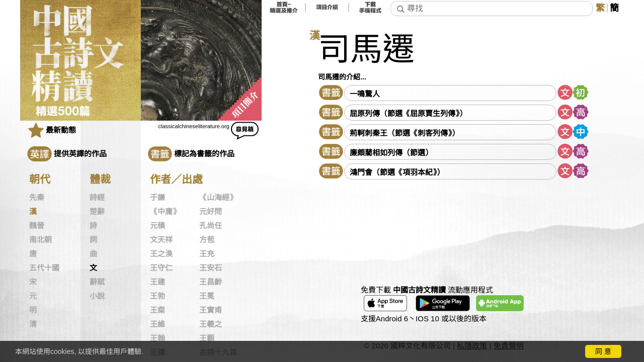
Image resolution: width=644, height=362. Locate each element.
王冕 (207, 296)
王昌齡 (211, 282)
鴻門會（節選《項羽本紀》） (397, 172)
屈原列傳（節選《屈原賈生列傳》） (408, 113)
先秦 (37, 198)
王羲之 (211, 324)
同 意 (603, 351)
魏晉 (37, 226)
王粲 (157, 310)
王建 (157, 282)
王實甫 (211, 310)
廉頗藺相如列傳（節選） (391, 153)
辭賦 (97, 282)
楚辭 (97, 212)
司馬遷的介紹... (342, 77)
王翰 (157, 338)
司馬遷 (366, 50)
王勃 (157, 296)
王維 (157, 324)
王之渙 (161, 254)
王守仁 (161, 268)
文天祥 (161, 240)
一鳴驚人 (365, 94)
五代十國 (44, 268)
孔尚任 (211, 226)
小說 (97, 296)
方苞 (207, 240)
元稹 (157, 226)
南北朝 (41, 240)
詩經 (97, 198)
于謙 (157, 198)
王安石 (211, 268)
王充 (207, 254)
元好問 (211, 212)
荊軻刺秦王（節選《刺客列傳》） (405, 133)
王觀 (207, 338)
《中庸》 (165, 212)
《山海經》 (218, 198)
